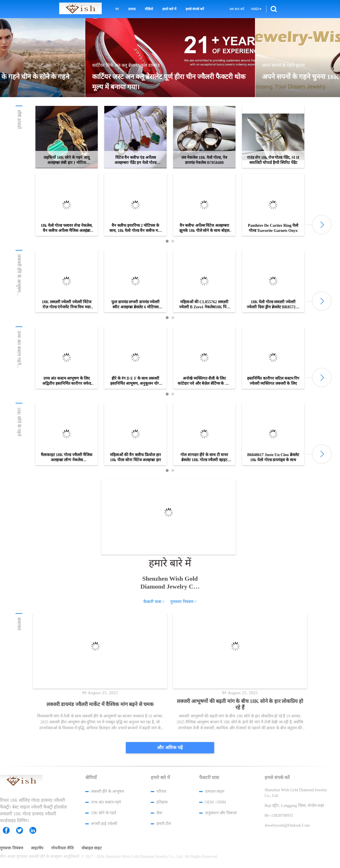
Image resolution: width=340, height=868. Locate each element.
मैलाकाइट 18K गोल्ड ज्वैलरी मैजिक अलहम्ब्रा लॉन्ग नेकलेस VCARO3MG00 (67, 458)
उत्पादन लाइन (215, 791)
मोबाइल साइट (92, 848)
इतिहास (162, 802)
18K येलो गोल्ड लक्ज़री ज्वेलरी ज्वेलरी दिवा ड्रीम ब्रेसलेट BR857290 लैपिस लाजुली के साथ (273, 305)
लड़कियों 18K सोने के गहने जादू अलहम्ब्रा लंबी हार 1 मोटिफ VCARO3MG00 (66, 160)
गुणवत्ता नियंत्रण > (183, 602)
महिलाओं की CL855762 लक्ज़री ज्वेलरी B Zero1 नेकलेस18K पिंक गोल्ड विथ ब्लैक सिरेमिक (204, 305)
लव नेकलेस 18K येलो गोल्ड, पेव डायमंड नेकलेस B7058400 (204, 160)
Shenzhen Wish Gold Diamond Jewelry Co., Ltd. (170, 583)
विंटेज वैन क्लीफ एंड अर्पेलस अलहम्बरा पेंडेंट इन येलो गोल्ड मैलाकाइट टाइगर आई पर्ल (135, 160)
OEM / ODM (215, 802)
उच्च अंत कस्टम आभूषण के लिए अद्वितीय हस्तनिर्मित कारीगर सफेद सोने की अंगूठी (67, 381)
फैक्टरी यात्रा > (154, 602)
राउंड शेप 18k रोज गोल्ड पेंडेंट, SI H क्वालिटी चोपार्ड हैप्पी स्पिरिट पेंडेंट (273, 160)
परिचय (161, 791)
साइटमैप (37, 848)
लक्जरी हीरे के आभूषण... (19, 275)
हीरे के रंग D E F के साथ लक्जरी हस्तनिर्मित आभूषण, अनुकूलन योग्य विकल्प (136, 381)
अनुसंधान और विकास (221, 813)
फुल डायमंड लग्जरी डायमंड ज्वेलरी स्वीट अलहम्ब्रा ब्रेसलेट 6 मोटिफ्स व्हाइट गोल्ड (135, 305)
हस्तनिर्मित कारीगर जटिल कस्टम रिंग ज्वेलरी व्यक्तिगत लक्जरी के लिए (273, 381)
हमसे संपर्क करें (195, 9)
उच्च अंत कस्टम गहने (106, 802)
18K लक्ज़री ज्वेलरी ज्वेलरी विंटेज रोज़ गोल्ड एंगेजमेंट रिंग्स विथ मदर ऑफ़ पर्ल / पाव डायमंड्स (67, 305)
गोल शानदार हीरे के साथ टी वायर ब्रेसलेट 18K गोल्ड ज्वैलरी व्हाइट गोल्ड (204, 458)
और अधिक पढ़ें (170, 748)
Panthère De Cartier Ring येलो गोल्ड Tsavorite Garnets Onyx (273, 228)
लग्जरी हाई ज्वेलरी (104, 824)
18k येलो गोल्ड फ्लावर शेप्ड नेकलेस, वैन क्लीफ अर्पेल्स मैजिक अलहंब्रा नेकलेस (67, 228)
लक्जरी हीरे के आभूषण (108, 791)
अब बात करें (237, 9)
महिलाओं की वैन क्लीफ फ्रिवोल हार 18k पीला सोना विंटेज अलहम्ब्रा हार (135, 457)
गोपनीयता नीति (63, 848)
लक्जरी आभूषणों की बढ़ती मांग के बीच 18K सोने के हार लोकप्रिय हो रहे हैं (240, 704)
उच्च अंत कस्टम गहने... (19, 349)
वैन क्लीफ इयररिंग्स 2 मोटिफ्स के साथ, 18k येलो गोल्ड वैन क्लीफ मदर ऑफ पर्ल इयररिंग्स (135, 228)
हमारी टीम (164, 824)
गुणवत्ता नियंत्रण (12, 848)
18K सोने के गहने (19, 422)
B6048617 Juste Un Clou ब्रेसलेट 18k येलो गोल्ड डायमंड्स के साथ (273, 457)
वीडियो (149, 9)
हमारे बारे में (169, 9)
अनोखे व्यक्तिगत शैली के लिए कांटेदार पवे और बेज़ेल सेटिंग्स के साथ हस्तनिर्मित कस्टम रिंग (204, 381)
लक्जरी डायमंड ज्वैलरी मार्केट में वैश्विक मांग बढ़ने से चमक (100, 704)
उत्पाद (132, 9)
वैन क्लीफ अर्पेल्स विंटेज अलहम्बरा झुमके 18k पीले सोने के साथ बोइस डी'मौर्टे (204, 228)
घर (117, 9)
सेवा (159, 813)
